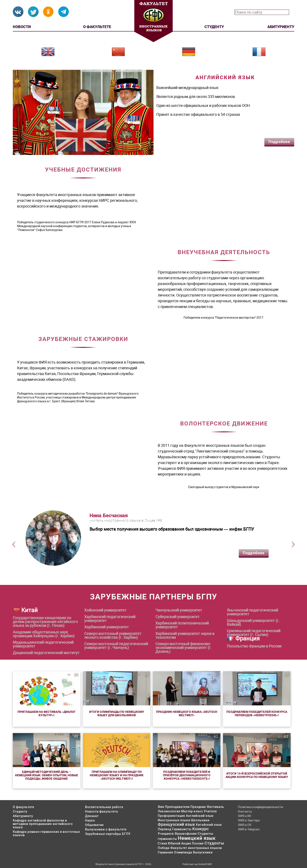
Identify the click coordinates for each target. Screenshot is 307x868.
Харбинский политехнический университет (182, 625)
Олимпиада (183, 852)
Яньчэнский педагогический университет (252, 612)
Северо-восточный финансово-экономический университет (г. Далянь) (184, 648)
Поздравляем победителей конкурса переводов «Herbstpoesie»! (257, 713)
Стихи (162, 844)
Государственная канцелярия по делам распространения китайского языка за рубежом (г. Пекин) (45, 622)
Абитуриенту (281, 27)
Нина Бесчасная (109, 516)
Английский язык (200, 816)
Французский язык (176, 824)
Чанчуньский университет (179, 610)
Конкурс (201, 829)
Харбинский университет (106, 627)
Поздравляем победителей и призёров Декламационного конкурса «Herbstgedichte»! (187, 775)
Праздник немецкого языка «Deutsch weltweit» (187, 713)
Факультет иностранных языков (196, 848)
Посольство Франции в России (254, 646)
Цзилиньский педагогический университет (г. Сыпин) (254, 633)
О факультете (97, 27)
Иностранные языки (174, 820)
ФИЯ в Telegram (249, 829)
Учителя (210, 811)
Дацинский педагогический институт (46, 653)
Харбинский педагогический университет (110, 619)
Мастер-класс (192, 811)
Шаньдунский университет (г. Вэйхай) (253, 623)
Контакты (245, 812)
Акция (186, 844)
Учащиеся (166, 834)
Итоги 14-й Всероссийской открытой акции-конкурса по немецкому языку (257, 775)
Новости (22, 27)
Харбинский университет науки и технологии (185, 636)
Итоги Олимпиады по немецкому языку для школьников (117, 713)
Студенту (214, 27)
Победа (164, 848)
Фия (161, 807)
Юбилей (174, 844)
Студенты (214, 843)
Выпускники (203, 852)
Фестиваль (215, 807)
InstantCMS (205, 864)
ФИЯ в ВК (245, 816)
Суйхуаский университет (177, 617)
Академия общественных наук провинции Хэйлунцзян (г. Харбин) (44, 634)
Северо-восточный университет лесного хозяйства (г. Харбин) (113, 636)
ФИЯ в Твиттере (249, 821)
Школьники (200, 820)
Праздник (198, 807)
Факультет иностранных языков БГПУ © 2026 (123, 864)
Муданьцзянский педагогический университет (43, 644)
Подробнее (279, 142)
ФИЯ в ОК (245, 825)
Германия (165, 852)
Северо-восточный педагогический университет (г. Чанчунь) (116, 646)
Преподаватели (177, 807)
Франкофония (186, 834)
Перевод (164, 829)
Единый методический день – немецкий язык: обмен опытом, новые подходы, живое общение (46, 775)
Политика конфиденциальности (260, 807)
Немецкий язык (197, 838)
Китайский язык (209, 825)
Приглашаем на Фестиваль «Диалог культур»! (47, 713)
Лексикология (169, 811)
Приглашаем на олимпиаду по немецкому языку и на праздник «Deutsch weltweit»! (117, 775)
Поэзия (198, 844)
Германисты (182, 829)
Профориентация (171, 816)
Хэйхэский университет (105, 610)
